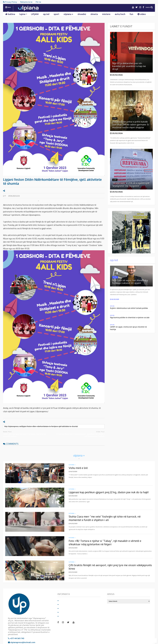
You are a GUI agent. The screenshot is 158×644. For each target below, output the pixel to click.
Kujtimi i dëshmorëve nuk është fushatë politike (129, 308)
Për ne (38, 2)
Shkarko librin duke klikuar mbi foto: (129, 231)
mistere (106, 14)
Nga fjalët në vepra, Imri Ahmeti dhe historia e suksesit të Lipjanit (130, 282)
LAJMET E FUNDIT (121, 26)
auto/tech (120, 14)
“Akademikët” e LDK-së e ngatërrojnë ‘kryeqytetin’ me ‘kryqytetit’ (131, 184)
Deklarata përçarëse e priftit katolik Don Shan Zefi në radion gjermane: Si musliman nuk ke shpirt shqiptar (131, 124)
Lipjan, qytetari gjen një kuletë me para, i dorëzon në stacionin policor (25, 435)
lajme (23, 14)
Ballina (63, 601)
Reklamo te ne (26, 2)
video (142, 14)
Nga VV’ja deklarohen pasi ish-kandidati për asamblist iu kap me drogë (129, 66)
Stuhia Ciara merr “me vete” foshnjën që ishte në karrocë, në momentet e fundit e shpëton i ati (105, 518)
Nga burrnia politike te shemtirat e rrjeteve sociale (130, 317)
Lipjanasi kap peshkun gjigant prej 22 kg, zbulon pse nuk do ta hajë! (109, 492)
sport (56, 14)
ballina (10, 14)
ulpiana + (68, 14)
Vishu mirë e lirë (78, 468)
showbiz (82, 14)
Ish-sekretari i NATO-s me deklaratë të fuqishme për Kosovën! (63, 201)
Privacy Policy (10, 2)
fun (131, 14)
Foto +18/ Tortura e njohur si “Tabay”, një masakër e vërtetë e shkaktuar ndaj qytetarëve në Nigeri (105, 542)
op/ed (46, 14)
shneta (94, 14)
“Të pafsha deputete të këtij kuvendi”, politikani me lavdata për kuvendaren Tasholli (80, 435)
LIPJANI (35, 14)
